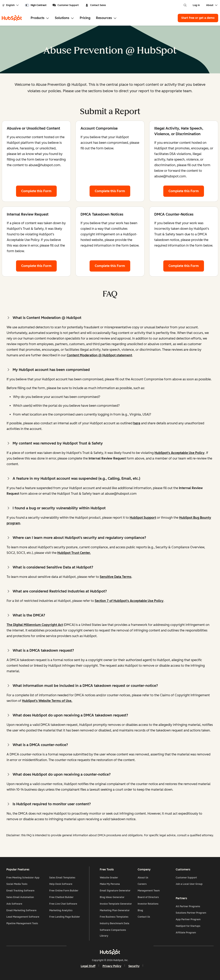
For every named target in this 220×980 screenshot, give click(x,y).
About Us (143, 878)
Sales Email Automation (20, 897)
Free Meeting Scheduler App (23, 878)
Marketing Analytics (61, 910)
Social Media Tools (17, 884)
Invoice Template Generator (116, 904)
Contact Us (144, 917)
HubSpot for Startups (188, 926)
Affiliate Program (186, 933)
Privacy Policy (112, 966)
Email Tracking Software (20, 891)
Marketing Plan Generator (115, 910)
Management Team (149, 891)
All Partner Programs (188, 906)
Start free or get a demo (198, 18)
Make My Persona (110, 884)
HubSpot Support (143, 518)
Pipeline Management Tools (22, 923)
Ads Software (14, 904)
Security (134, 966)
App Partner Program (188, 919)
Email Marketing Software (21, 910)
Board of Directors (148, 897)
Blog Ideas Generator (112, 897)
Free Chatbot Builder (61, 897)
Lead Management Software (23, 917)
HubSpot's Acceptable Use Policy (180, 453)
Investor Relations (148, 904)
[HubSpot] (12, 18)
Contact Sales (96, 5)
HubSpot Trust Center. (74, 553)
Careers (142, 884)
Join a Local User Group (189, 884)
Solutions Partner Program (191, 913)
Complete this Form (39, 191)
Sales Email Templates (62, 878)
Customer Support (66, 5)
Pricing (85, 18)
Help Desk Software (61, 884)
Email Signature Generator (115, 891)
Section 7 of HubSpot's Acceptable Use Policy (129, 601)
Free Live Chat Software (63, 904)
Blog (140, 910)
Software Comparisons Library (113, 933)
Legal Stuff (88, 966)
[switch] (36, 5)
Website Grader (109, 878)
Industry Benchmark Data (115, 923)
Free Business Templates (114, 917)
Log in (196, 5)
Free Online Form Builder (64, 891)
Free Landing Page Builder (65, 917)
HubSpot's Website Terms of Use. (47, 701)
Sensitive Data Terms (116, 577)
